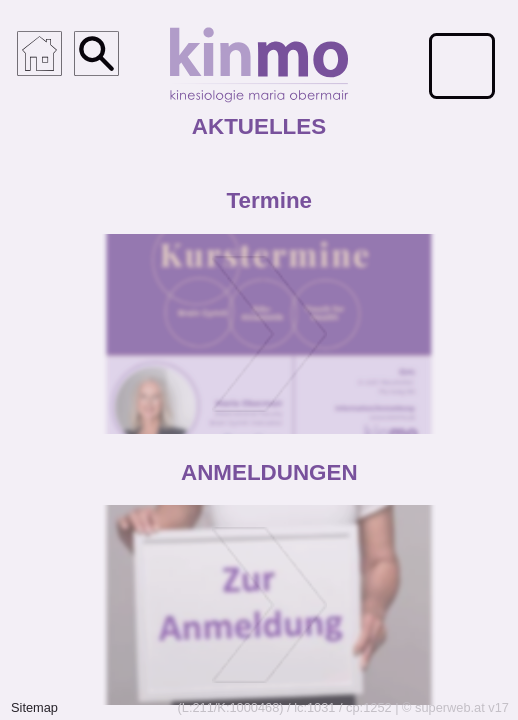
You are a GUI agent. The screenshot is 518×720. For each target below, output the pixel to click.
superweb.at (450, 707)
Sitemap (34, 707)
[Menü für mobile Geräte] (462, 66)
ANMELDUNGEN (269, 471)
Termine (269, 200)
